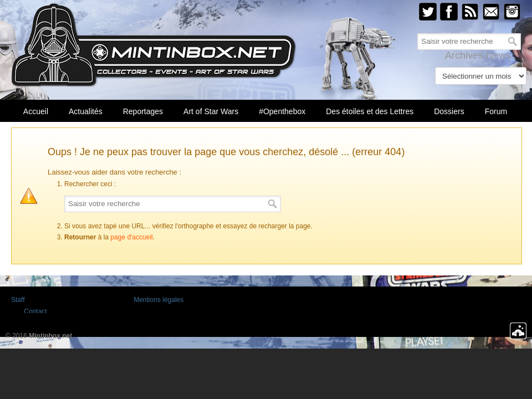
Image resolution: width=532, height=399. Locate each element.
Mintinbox (154, 45)
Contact (35, 311)
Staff (18, 300)
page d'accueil (131, 237)
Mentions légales (158, 300)
